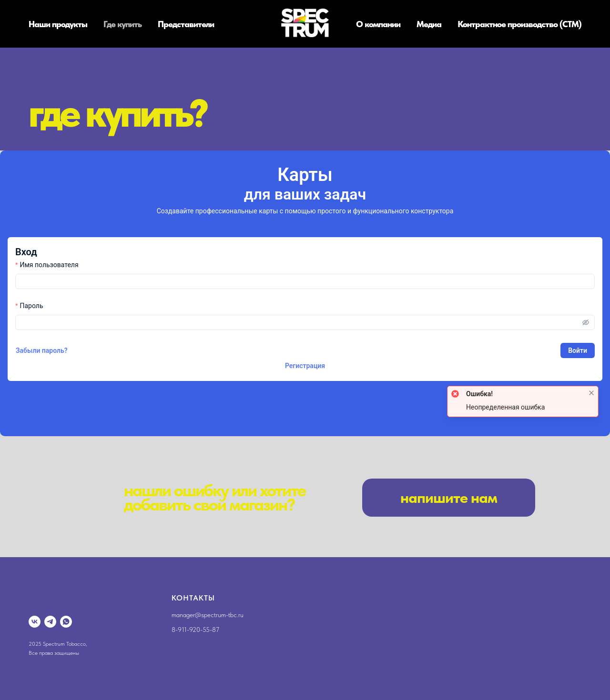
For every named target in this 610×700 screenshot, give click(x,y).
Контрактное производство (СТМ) (519, 24)
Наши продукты (58, 24)
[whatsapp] (66, 622)
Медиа (429, 24)
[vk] (35, 622)
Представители (186, 24)
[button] (449, 498)
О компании (378, 24)
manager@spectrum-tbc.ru (208, 615)
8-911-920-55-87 (195, 630)
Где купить (122, 24)
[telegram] (50, 622)
